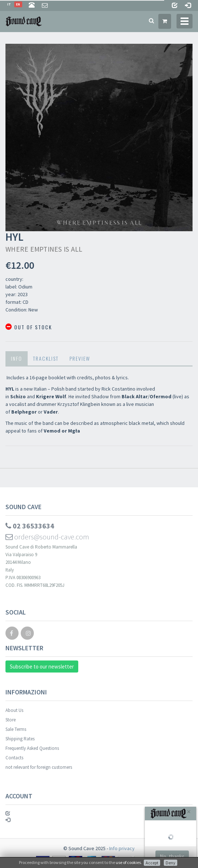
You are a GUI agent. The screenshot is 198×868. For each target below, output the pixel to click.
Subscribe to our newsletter (42, 666)
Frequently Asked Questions (32, 748)
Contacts (14, 758)
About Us (14, 710)
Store (11, 720)
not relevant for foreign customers (39, 767)
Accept (152, 863)
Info (17, 358)
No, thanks (172, 857)
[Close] (189, 812)
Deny (171, 863)
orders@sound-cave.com (47, 537)
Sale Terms (16, 729)
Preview (80, 358)
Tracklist (46, 358)
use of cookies (128, 862)
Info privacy (122, 848)
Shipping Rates (20, 739)
